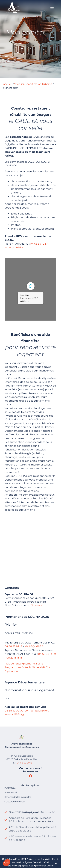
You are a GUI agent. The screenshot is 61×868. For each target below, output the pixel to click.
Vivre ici (19, 84)
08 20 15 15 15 (14, 658)
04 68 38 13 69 (46, 654)
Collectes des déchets (15, 793)
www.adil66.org (14, 714)
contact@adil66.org (36, 711)
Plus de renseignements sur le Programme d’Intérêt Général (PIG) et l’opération (27, 667)
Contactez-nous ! (30, 768)
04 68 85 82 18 (13, 646)
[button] (52, 8)
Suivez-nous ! (11, 784)
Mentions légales (23, 862)
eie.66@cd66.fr (33, 646)
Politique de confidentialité (38, 859)
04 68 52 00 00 (13, 711)
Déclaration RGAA (41, 862)
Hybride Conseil (46, 866)
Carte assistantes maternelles (18, 788)
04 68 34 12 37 (38, 244)
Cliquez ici (36, 605)
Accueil (8, 84)
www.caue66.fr (13, 247)
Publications (10, 779)
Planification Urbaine (39, 84)
